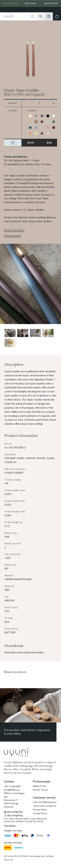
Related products (13, 235)
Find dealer (10, 825)
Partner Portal (40, 790)
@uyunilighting (13, 812)
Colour (13, 111)
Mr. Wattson (51, 3)
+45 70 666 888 (12, 786)
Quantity (13, 103)
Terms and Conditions (44, 806)
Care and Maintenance (45, 802)
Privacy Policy (40, 810)
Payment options (13, 831)
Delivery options (13, 843)
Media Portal (39, 786)
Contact (9, 782)
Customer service (44, 798)
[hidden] (49, 16)
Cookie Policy (40, 813)
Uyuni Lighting (10, 3)
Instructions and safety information (24, 652)
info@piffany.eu (12, 790)
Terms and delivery (16, 157)
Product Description (14, 230)
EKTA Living (30, 3)
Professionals (42, 782)
